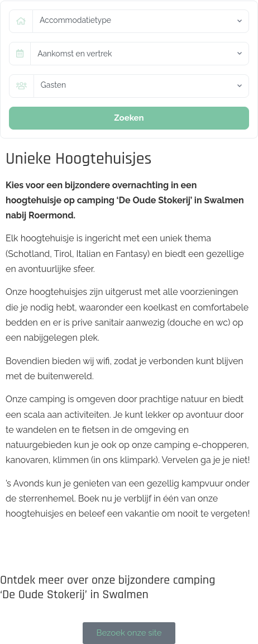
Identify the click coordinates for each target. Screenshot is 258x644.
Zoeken (129, 118)
